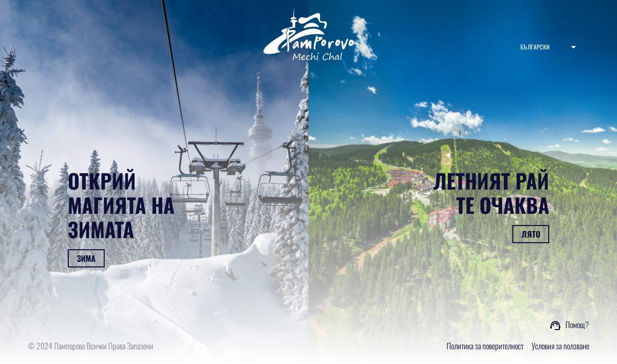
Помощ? (577, 325)
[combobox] (548, 47)
